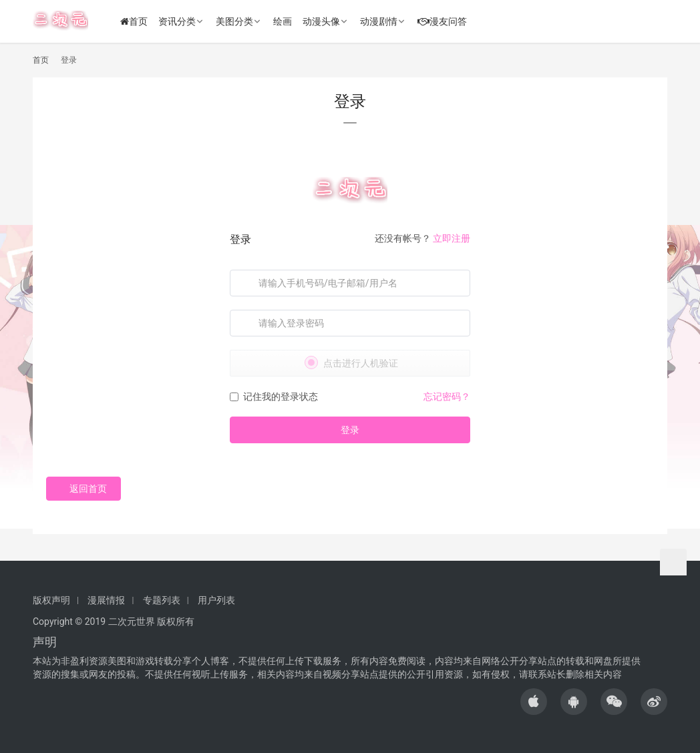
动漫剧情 (379, 21)
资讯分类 (178, 21)
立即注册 (452, 238)
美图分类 (235, 21)
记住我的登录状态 (274, 397)
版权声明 (51, 600)
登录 (350, 430)
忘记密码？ (447, 397)
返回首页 (83, 489)
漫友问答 (443, 21)
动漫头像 (322, 21)
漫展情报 (106, 600)
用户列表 (216, 600)
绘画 (283, 21)
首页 (135, 21)
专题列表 (162, 600)
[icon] (534, 702)
